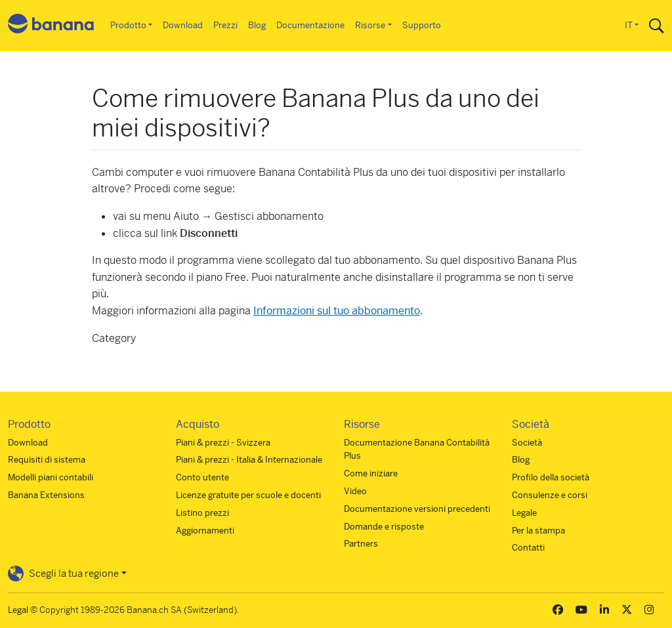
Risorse (370, 25)
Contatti (528, 548)
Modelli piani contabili (51, 477)
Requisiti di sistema (47, 460)
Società (527, 443)
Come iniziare (371, 473)
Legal (18, 610)
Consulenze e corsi (550, 495)
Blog (257, 25)
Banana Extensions (46, 495)
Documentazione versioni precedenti (417, 509)
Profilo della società (551, 477)
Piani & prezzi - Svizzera (223, 443)
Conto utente (202, 477)
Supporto (422, 25)
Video (355, 491)
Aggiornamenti (205, 531)
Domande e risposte (384, 527)
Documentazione (310, 25)
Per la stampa (538, 531)
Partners (361, 544)
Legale (524, 513)
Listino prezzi (202, 513)
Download (183, 25)
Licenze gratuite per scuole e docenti (248, 495)
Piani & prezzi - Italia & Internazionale (249, 460)
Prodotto (128, 25)
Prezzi (225, 25)
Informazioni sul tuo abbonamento (337, 311)
